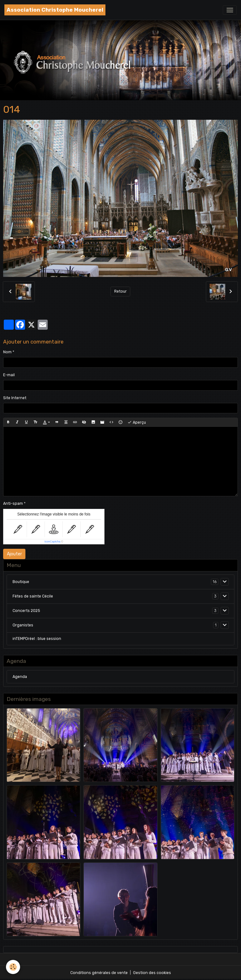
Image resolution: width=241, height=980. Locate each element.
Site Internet (15, 398)
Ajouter (14, 554)
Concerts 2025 (26, 611)
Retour (120, 291)
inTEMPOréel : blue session (37, 639)
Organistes (23, 625)
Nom (7, 352)
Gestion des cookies (152, 973)
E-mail (9, 375)
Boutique (21, 582)
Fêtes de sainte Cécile (33, 596)
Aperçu (137, 422)
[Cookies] (13, 967)
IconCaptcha (53, 542)
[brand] (55, 10)
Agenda (20, 677)
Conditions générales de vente (99, 973)
